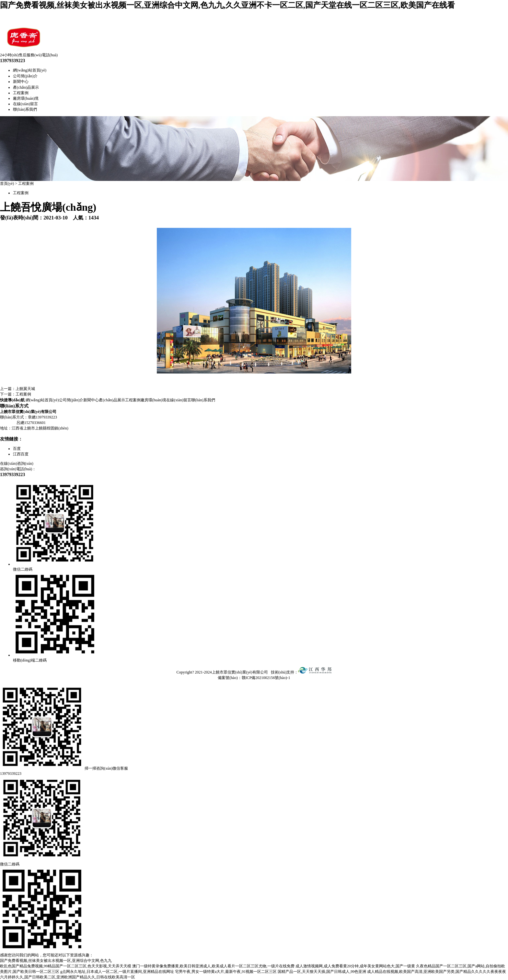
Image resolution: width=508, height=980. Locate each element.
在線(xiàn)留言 (25, 104)
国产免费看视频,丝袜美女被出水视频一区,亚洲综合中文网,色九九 (56, 961)
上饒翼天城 (25, 389)
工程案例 (21, 93)
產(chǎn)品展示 (26, 87)
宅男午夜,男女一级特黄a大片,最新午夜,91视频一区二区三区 (226, 972)
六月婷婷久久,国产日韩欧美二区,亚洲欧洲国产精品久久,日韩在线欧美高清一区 (68, 977)
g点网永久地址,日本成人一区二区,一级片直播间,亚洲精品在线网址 (117, 972)
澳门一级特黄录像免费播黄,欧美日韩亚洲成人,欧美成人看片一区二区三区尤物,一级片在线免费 (213, 966)
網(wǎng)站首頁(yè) (30, 70)
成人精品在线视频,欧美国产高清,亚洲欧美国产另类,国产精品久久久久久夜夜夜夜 (437, 972)
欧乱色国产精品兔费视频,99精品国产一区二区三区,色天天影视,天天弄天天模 (66, 966)
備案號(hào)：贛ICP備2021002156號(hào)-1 (254, 678)
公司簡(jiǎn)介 (25, 76)
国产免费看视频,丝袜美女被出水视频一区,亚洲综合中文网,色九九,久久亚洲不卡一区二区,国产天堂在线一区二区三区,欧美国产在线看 (227, 5)
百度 (17, 449)
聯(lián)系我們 (25, 109)
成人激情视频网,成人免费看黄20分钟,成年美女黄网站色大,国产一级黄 (355, 966)
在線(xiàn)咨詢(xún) (17, 463)
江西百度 (21, 454)
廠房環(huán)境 (26, 98)
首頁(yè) (7, 184)
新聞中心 (21, 82)
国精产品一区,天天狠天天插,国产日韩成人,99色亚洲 (322, 972)
